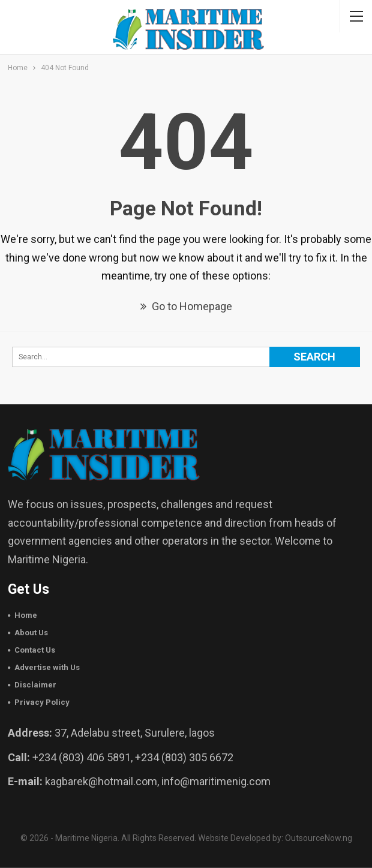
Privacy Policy (42, 702)
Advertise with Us (47, 667)
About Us (31, 633)
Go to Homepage (186, 306)
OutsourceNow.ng (319, 838)
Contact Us (35, 650)
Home (26, 615)
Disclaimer (35, 685)
